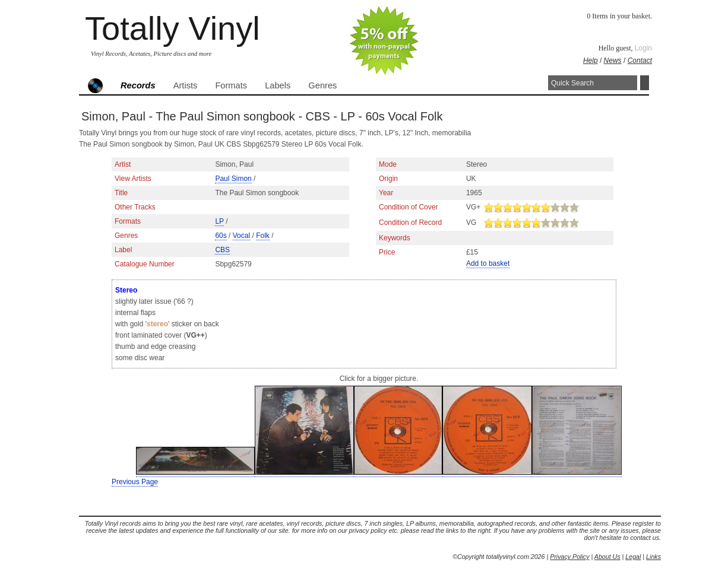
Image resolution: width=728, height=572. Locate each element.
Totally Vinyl (172, 28)
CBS (222, 250)
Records (138, 85)
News (613, 61)
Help (591, 61)
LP (219, 221)
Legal (633, 557)
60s (221, 236)
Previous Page (135, 482)
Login (643, 48)
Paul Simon (233, 179)
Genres (322, 85)
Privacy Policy (569, 557)
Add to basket (488, 263)
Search (645, 83)
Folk (263, 236)
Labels (278, 85)
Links (653, 557)
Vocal (241, 236)
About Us (607, 557)
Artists (186, 85)
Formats (231, 85)
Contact (640, 61)
